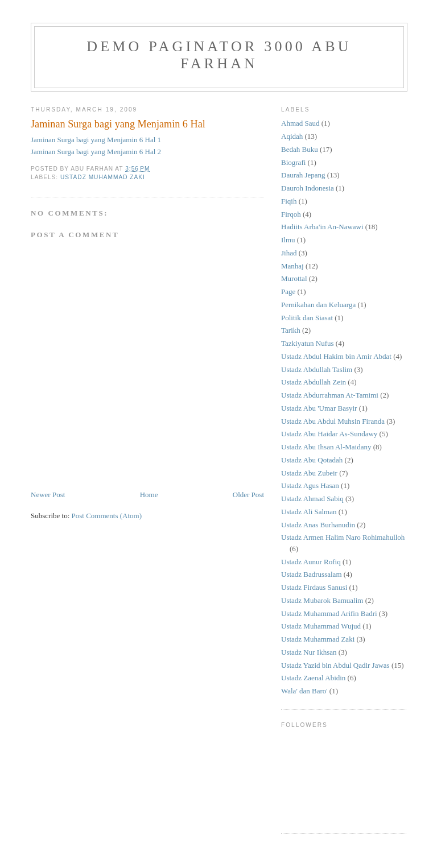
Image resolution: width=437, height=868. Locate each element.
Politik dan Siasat (307, 318)
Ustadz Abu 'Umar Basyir (319, 408)
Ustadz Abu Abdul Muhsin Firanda (333, 421)
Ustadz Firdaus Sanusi (314, 587)
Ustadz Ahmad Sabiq (312, 499)
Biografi (293, 162)
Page (288, 292)
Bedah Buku (300, 149)
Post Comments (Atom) (107, 516)
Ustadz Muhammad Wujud (321, 626)
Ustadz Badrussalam (312, 574)
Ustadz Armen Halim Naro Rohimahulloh (343, 537)
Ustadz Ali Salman (309, 512)
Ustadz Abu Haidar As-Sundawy (329, 434)
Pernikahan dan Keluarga (318, 305)
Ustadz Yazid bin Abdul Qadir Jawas (335, 665)
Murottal (294, 278)
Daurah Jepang (303, 175)
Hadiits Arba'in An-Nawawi (322, 227)
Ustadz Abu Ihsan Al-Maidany (326, 447)
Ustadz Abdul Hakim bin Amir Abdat (336, 356)
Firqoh (291, 214)
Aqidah (292, 136)
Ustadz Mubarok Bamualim (322, 600)
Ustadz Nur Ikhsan (309, 652)
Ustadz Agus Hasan (310, 485)
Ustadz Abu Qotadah (312, 460)
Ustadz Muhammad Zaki (103, 177)
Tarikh (291, 330)
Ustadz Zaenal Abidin (313, 678)
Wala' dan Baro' (304, 691)
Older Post (248, 495)
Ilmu (288, 240)
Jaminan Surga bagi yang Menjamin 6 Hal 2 (96, 152)
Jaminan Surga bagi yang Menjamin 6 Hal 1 (96, 140)
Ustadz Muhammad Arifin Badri (329, 613)
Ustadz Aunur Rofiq (311, 562)
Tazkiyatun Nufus (308, 343)
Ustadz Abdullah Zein (314, 382)
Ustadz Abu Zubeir (309, 473)
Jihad (289, 253)
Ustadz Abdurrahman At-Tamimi (330, 395)
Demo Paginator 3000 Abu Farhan (219, 55)
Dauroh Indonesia (308, 188)
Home (149, 495)
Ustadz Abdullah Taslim (317, 369)
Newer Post (48, 495)
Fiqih (289, 201)
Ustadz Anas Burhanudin (318, 525)
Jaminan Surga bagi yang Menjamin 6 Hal (118, 124)
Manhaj (292, 266)
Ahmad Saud (300, 123)
